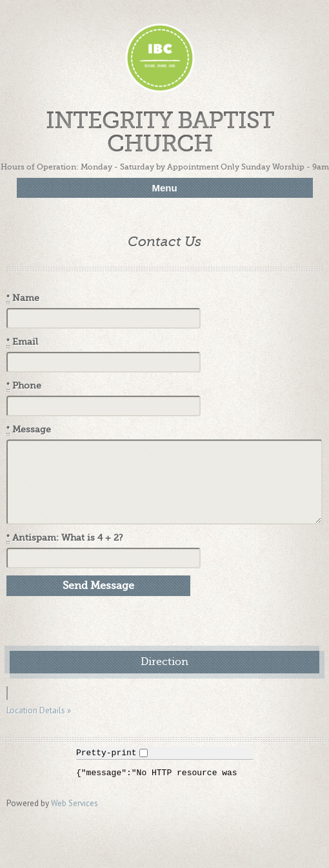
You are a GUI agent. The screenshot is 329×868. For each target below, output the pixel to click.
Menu (164, 188)
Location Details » (39, 710)
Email (22, 342)
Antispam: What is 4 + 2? (65, 538)
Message (29, 430)
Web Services (75, 803)
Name (23, 298)
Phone (24, 386)
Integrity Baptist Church (160, 132)
